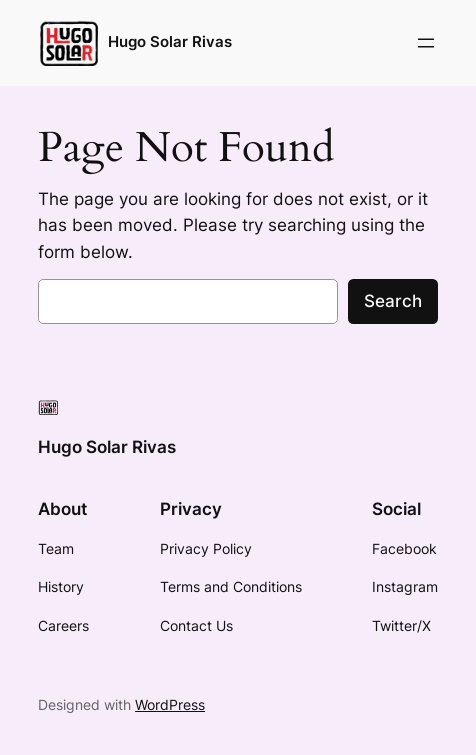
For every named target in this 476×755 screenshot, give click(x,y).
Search (393, 301)
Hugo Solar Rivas (170, 42)
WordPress (170, 704)
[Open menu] (426, 43)
